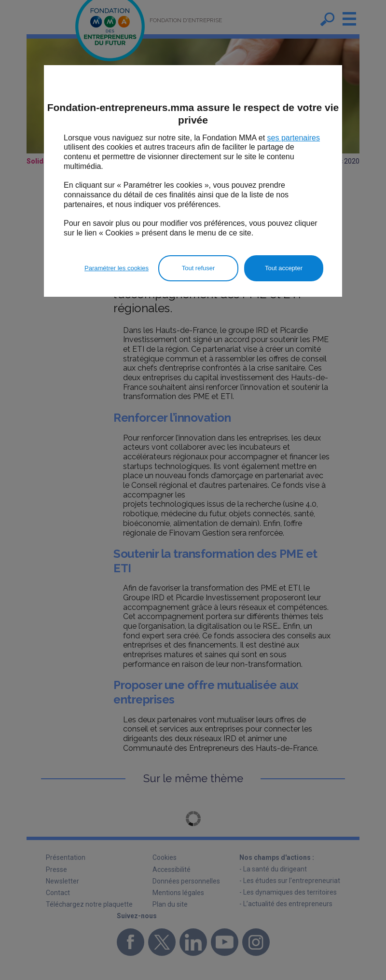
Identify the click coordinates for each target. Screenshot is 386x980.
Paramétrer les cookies (117, 268)
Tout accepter (284, 268)
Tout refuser (199, 268)
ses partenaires (294, 138)
